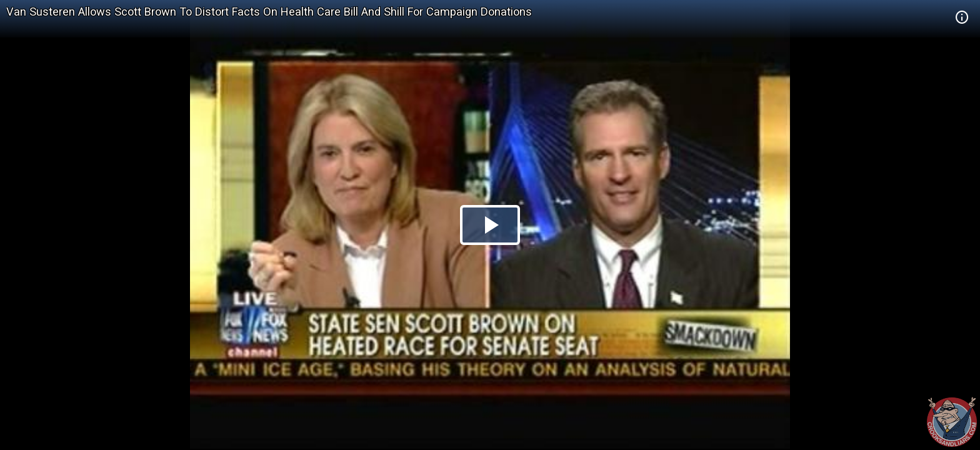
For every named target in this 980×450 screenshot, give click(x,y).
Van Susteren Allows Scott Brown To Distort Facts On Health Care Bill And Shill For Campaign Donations (269, 12)
